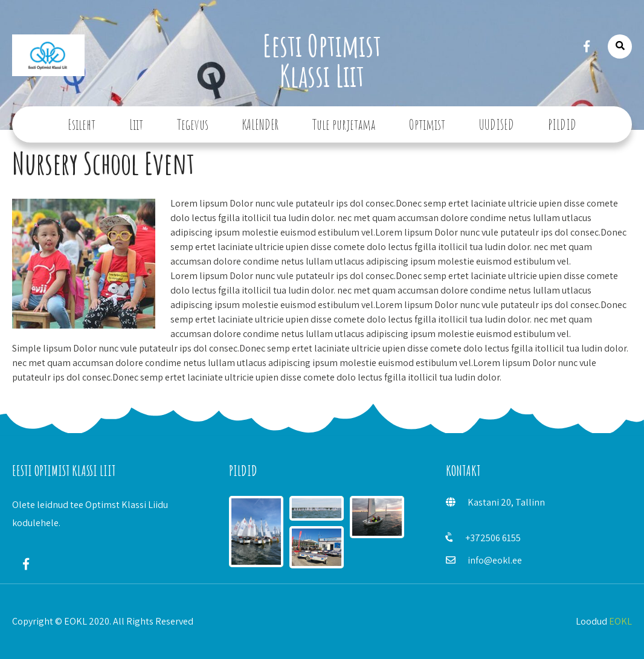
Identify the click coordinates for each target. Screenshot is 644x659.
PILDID (562, 124)
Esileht (82, 124)
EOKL (620, 621)
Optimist (427, 124)
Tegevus (193, 124)
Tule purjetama (344, 124)
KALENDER (260, 124)
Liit (136, 124)
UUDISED (497, 124)
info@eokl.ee (495, 560)
